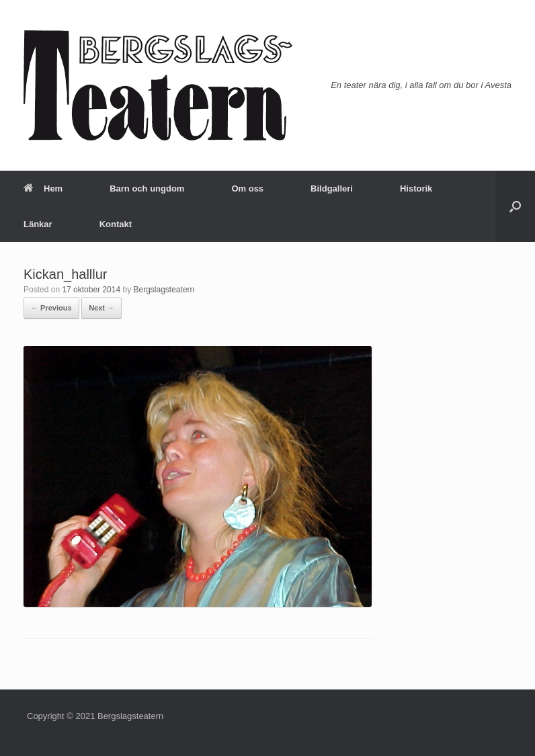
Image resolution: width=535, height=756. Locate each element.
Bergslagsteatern (164, 290)
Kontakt (116, 224)
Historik (416, 188)
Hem (43, 188)
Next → (101, 308)
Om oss (247, 188)
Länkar (38, 224)
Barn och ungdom (147, 188)
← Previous (51, 308)
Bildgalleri (332, 188)
